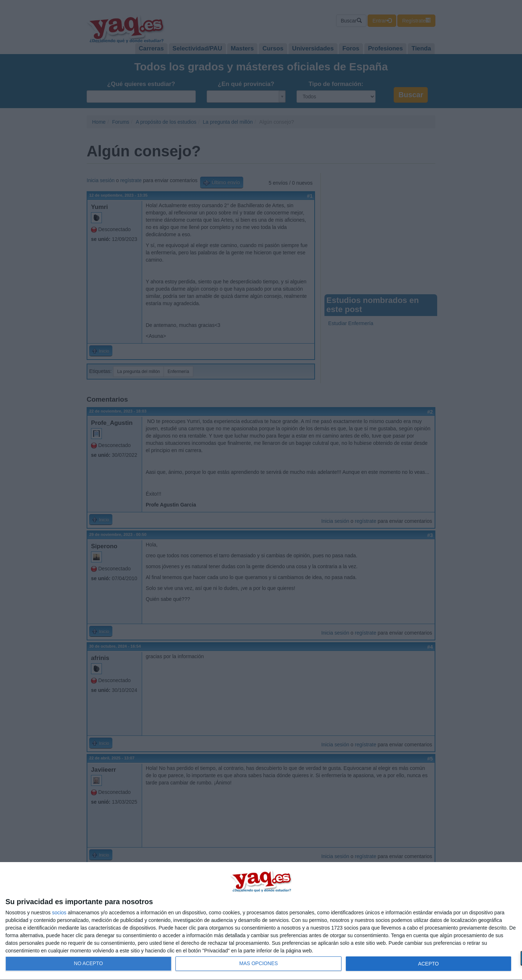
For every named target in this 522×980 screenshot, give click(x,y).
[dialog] (261, 921)
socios (59, 913)
